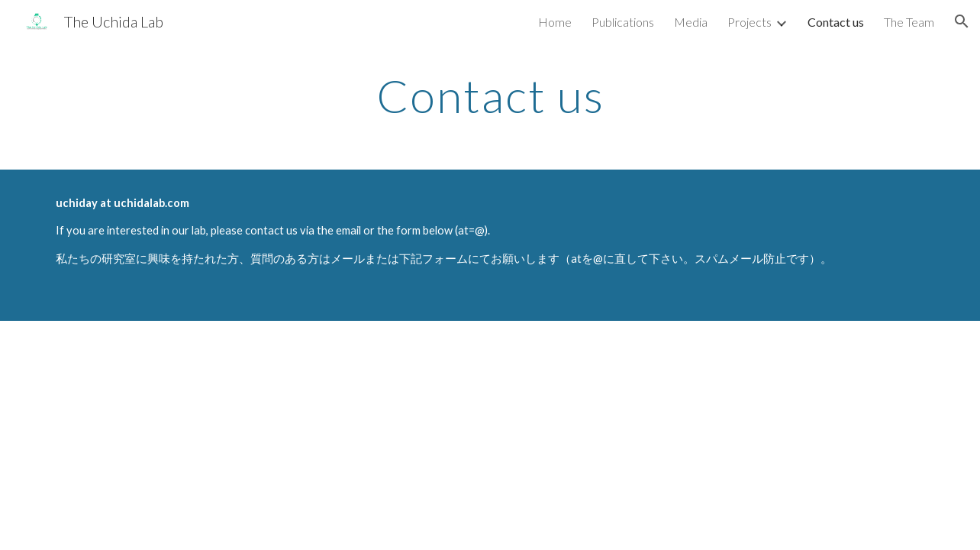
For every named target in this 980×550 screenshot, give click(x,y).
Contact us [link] (836, 22)
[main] (490, 95)
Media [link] (691, 22)
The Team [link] (909, 22)
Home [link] (555, 22)
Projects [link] (750, 22)
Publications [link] (623, 22)
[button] (962, 21)
